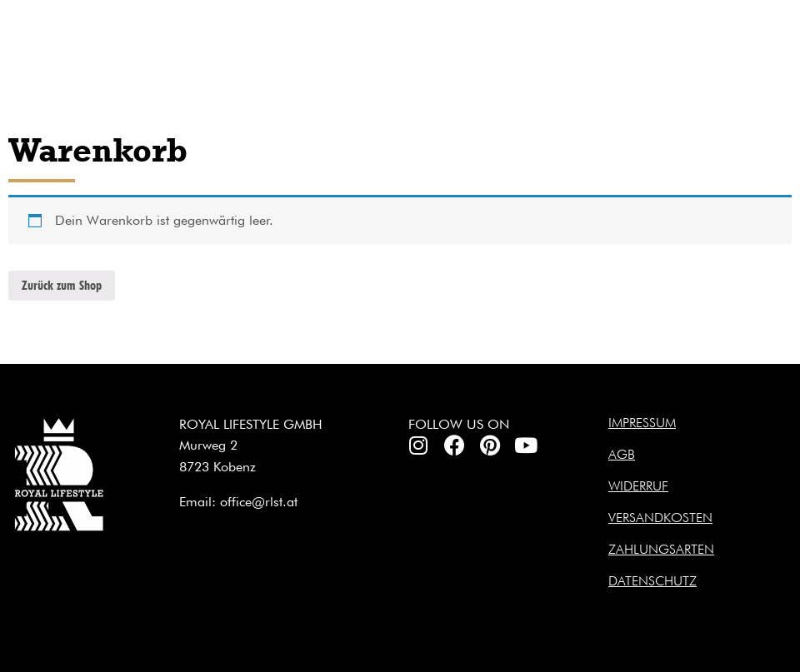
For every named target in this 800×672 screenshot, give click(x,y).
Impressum (642, 423)
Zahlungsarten (661, 549)
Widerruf (638, 486)
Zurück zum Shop (62, 285)
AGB (622, 454)
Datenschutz (652, 581)
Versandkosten (660, 518)
